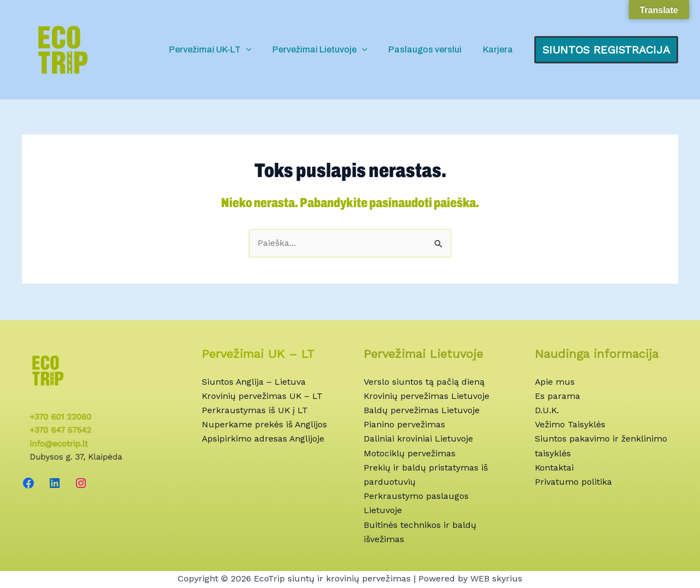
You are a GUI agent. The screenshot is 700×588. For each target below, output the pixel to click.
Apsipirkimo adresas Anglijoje (264, 438)
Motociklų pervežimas (410, 452)
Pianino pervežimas (405, 423)
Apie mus (555, 380)
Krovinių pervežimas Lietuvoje (427, 395)
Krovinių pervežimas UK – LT (263, 395)
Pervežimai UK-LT (223, 50)
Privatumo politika (573, 481)
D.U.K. (547, 409)
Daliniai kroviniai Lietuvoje (418, 438)
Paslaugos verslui (430, 49)
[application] (259, 50)
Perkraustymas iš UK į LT (255, 409)
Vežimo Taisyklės (570, 423)
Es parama (558, 395)
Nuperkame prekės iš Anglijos (265, 423)
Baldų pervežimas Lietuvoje (422, 409)
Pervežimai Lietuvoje (329, 50)
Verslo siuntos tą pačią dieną (424, 380)
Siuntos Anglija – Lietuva (254, 380)
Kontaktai (555, 467)
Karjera (500, 49)
